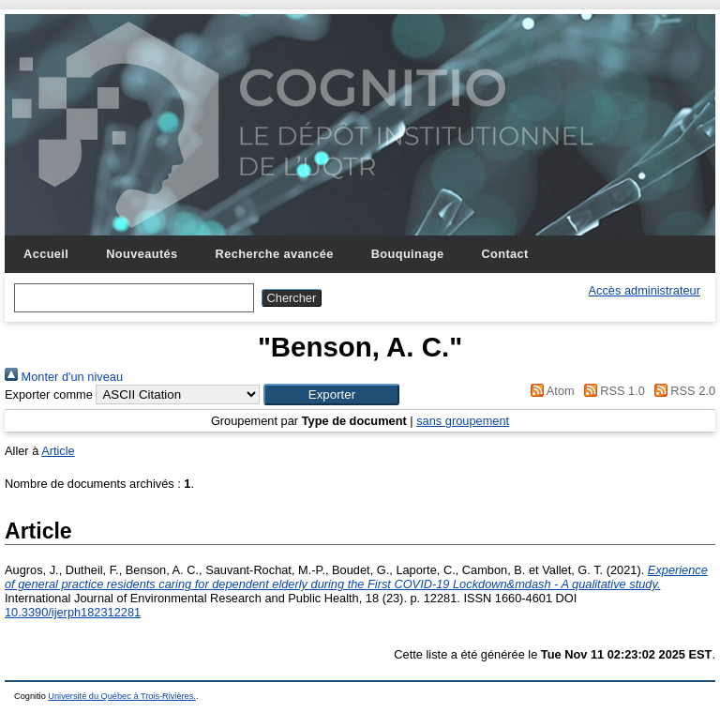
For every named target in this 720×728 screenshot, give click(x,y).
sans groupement (463, 421)
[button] (331, 394)
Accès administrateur (645, 290)
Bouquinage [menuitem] (408, 254)
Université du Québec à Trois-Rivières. (122, 696)
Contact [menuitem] (504, 254)
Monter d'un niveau (64, 377)
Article (58, 451)
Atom (550, 391)
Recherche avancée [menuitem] (275, 254)
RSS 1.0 (611, 391)
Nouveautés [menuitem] (142, 254)
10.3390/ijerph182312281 (73, 612)
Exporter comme (49, 394)
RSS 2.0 (682, 391)
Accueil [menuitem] (46, 254)
